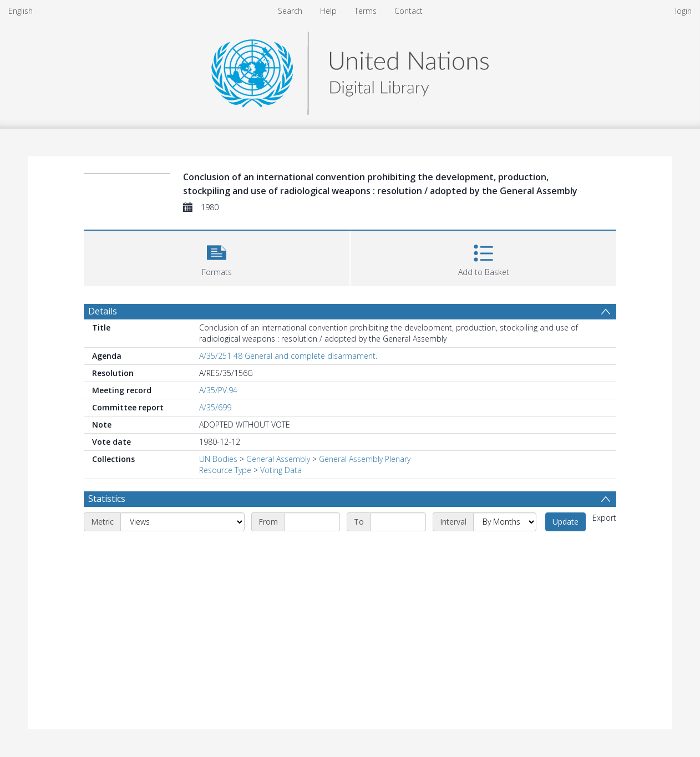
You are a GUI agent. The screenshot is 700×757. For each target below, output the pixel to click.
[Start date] (312, 522)
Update (565, 522)
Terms (366, 11)
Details (103, 311)
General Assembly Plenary (365, 459)
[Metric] (182, 522)
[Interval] (505, 522)
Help (328, 11)
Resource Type (225, 470)
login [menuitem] (683, 11)
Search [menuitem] (290, 11)
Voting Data (281, 470)
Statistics (107, 499)
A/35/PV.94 (218, 390)
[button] (217, 257)
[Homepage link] (350, 70)
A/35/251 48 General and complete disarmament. (288, 356)
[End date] (398, 522)
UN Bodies (218, 459)
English (21, 11)
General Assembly (278, 459)
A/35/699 (215, 407)
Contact (409, 11)
